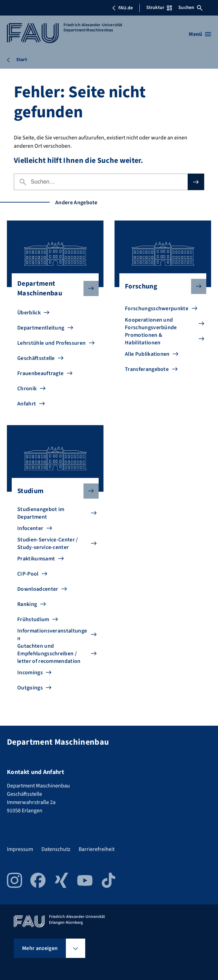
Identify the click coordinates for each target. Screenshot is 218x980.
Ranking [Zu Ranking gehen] (27, 604)
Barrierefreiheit (97, 849)
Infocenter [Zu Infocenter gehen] (30, 528)
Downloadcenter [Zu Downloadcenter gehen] (38, 589)
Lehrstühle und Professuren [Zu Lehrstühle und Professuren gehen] (51, 343)
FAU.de (122, 8)
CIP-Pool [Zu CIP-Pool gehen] (28, 574)
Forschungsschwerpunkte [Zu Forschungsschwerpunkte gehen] (157, 308)
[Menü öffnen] (200, 34)
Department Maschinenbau (52, 288)
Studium (52, 491)
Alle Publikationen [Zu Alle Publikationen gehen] (147, 354)
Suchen (190, 8)
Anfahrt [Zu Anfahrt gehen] (27, 404)
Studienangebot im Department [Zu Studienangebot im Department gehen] (41, 513)
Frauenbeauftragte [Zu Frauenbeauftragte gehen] (40, 373)
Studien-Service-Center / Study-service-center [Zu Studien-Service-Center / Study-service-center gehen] (48, 543)
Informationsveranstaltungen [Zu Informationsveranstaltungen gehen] (52, 635)
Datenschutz (56, 849)
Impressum (20, 849)
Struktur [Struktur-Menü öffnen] (159, 8)
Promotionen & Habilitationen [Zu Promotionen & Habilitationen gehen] (143, 339)
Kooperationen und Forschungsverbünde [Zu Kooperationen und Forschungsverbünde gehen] (151, 324)
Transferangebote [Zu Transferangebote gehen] (147, 369)
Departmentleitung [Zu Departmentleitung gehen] (41, 328)
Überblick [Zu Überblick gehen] (29, 313)
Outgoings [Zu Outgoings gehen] (30, 688)
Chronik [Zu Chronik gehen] (27, 389)
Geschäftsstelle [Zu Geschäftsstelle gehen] (36, 358)
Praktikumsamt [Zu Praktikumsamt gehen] (36, 559)
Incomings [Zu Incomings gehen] (30, 673)
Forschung (160, 286)
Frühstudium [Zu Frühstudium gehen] (33, 619)
